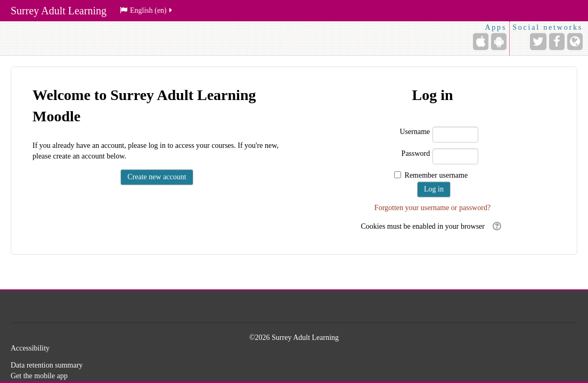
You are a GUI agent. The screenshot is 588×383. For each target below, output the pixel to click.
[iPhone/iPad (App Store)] (481, 41)
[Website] (575, 41)
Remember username (436, 175)
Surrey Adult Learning (59, 11)
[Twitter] (538, 41)
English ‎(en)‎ (147, 10)
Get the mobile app (39, 376)
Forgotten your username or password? (432, 208)
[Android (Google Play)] (499, 41)
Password (416, 153)
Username (415, 132)
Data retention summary (47, 365)
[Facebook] (557, 41)
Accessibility (30, 348)
